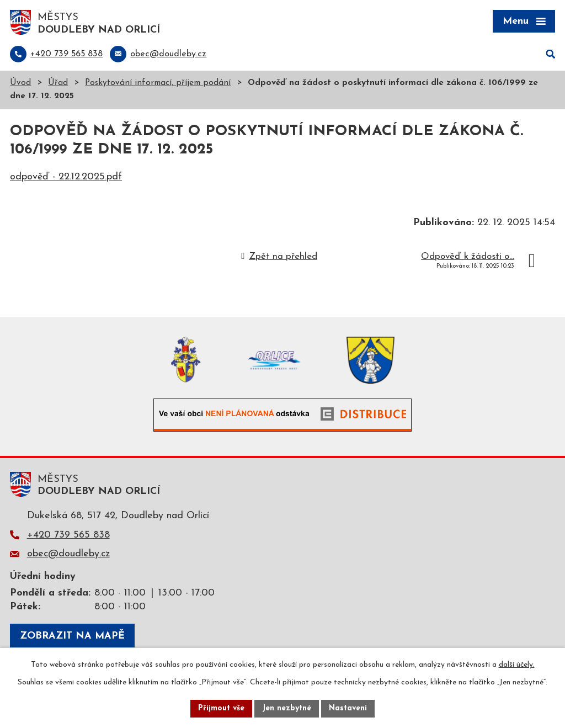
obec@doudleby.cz (68, 554)
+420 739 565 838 (68, 535)
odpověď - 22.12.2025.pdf (66, 177)
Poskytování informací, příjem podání (158, 83)
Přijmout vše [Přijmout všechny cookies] (221, 708)
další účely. (517, 665)
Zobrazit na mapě (72, 636)
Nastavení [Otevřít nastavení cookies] (348, 708)
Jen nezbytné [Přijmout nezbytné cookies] (287, 708)
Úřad (58, 83)
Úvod (20, 83)
